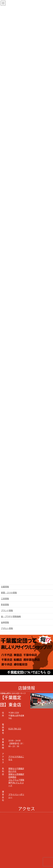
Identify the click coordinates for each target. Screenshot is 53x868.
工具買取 (5, 598)
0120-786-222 (15, 729)
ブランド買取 (7, 610)
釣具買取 (5, 604)
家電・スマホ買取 (9, 593)
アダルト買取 (7, 628)
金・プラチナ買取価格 (11, 616)
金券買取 (5, 622)
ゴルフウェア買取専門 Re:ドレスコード (16, 783)
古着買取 (5, 587)
